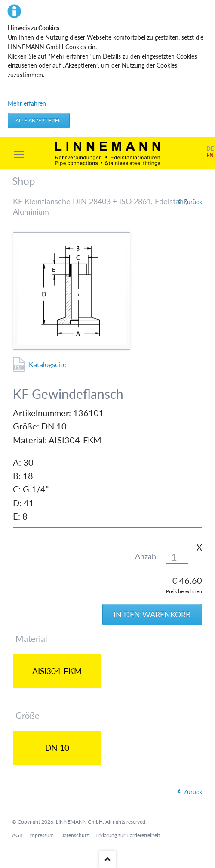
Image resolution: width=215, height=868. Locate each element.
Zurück (193, 202)
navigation (19, 154)
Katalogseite (48, 364)
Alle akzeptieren (39, 120)
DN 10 (57, 748)
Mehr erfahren (27, 103)
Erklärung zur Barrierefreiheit (128, 835)
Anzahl (146, 556)
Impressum (41, 835)
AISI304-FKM (57, 671)
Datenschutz (74, 835)
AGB (17, 835)
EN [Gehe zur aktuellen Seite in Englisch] (210, 155)
